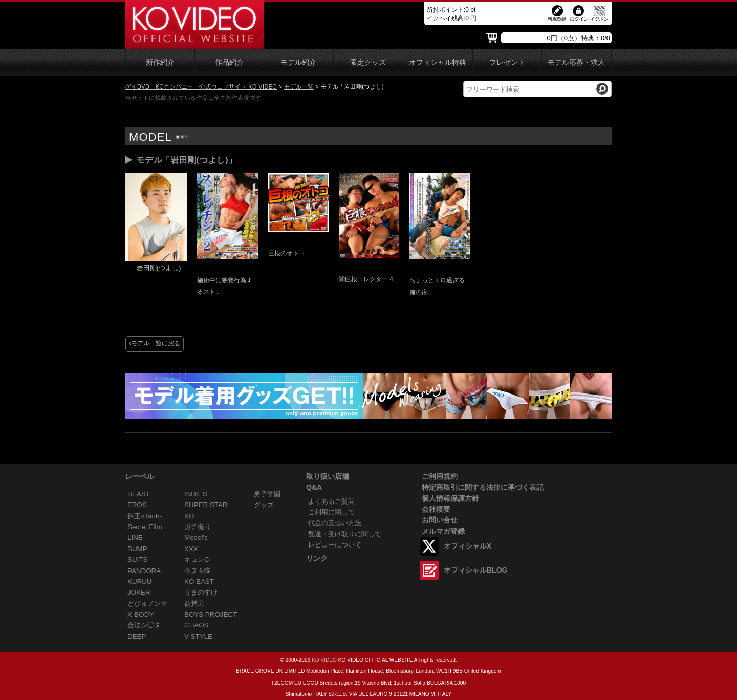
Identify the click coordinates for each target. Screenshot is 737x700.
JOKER (139, 592)
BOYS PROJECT (211, 614)
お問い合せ (440, 520)
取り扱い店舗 (328, 476)
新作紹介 (160, 63)
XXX (191, 549)
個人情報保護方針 (450, 498)
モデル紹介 (298, 63)
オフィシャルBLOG (475, 570)
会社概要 (436, 509)
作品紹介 (229, 63)
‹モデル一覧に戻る (155, 343)
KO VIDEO (324, 660)
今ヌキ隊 (198, 571)
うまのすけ (201, 592)
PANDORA (144, 571)
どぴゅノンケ (147, 604)
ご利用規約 (440, 476)
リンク (317, 558)
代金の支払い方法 (335, 523)
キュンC (197, 560)
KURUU (140, 582)
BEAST (139, 494)
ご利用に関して (331, 512)
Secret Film (145, 527)
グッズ (264, 505)
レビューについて (335, 545)
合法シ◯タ (144, 625)
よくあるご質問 (331, 501)
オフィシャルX (468, 546)
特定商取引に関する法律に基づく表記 (483, 487)
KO (189, 516)
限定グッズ (368, 63)
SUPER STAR (206, 505)
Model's (196, 538)
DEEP (137, 636)
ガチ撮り (198, 527)
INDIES (196, 494)
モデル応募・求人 (576, 63)
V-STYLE (198, 636)
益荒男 (194, 604)
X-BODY (140, 614)
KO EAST (199, 582)
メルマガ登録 (443, 531)
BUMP (137, 549)
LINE (135, 538)
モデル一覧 (299, 86)
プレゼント (507, 63)
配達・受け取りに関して (345, 534)
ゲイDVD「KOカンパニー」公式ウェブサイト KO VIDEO (201, 86)
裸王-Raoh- (145, 516)
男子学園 (267, 494)
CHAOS (197, 625)
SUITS (137, 560)
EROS (137, 505)
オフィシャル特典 (438, 63)
